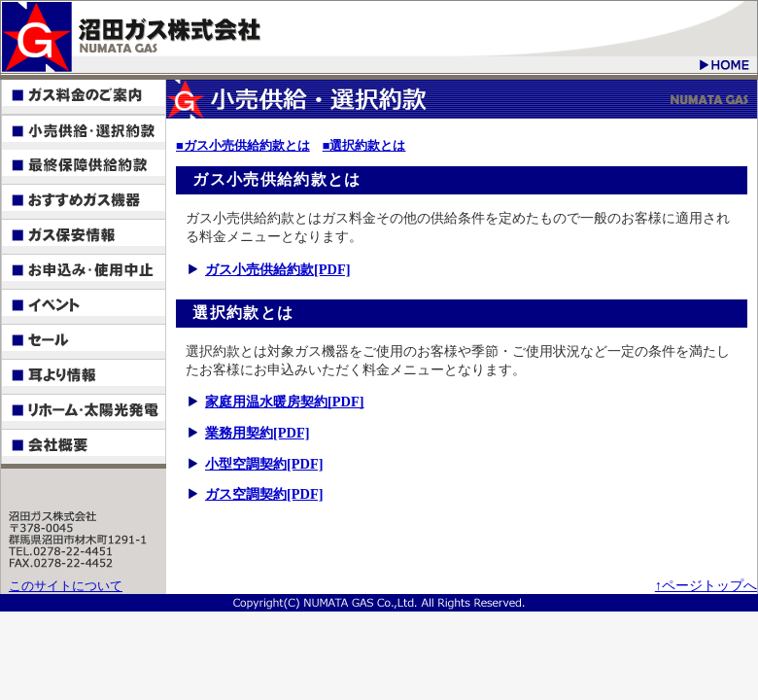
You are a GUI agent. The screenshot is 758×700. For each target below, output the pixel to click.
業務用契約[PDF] (258, 433)
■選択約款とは (364, 146)
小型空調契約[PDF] (264, 464)
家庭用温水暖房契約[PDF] (285, 402)
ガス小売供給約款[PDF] (278, 269)
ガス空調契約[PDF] (264, 494)
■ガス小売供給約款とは (243, 146)
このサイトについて (66, 586)
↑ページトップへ (706, 585)
